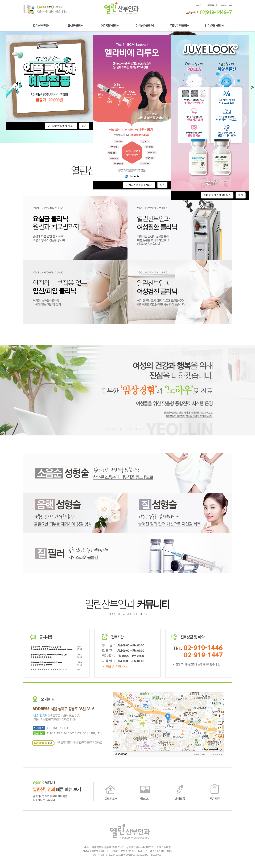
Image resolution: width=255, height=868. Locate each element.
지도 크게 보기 (216, 754)
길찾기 (205, 754)
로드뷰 (196, 754)
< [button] (5, 87)
